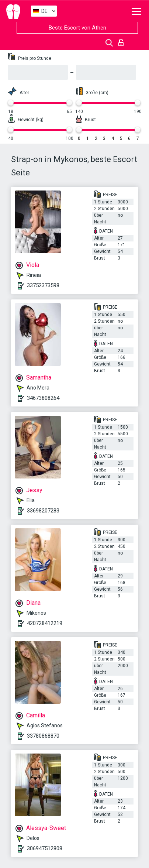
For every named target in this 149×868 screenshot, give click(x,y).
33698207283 (43, 511)
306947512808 (45, 848)
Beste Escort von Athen (77, 28)
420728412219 (45, 623)
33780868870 (43, 736)
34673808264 (43, 398)
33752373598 (43, 285)
